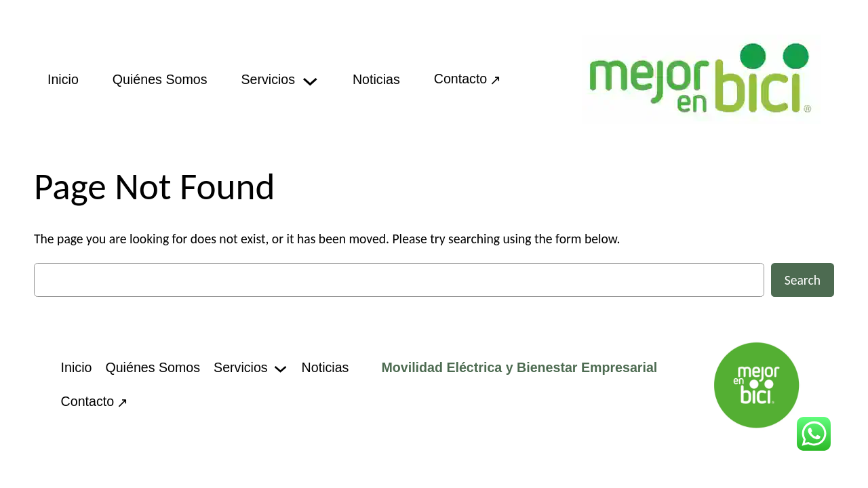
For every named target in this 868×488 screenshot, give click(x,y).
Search (803, 280)
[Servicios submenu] (310, 80)
